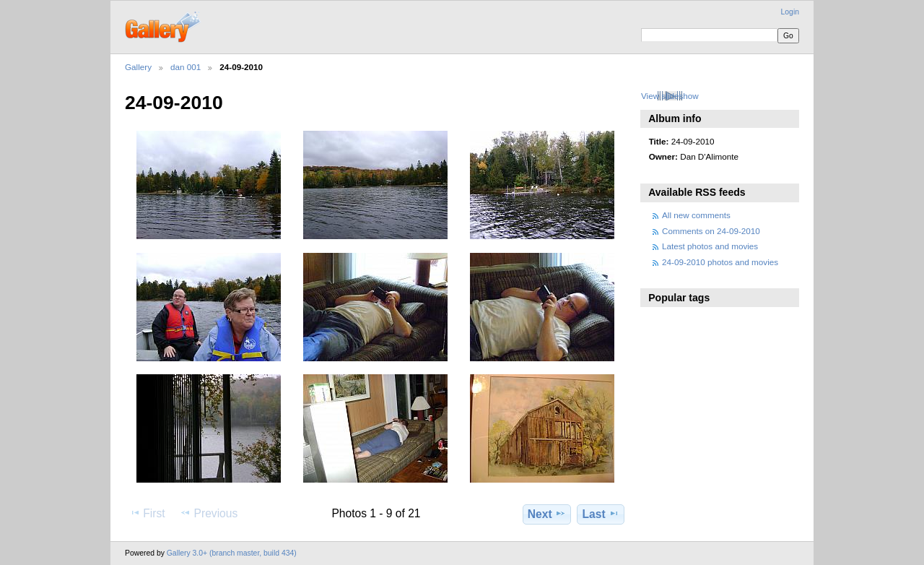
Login (790, 12)
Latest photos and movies (710, 246)
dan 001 (186, 67)
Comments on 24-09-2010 (711, 231)
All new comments (696, 215)
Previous (209, 513)
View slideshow (670, 96)
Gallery (138, 67)
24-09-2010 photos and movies (720, 262)
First (147, 513)
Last (601, 514)
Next (547, 514)
